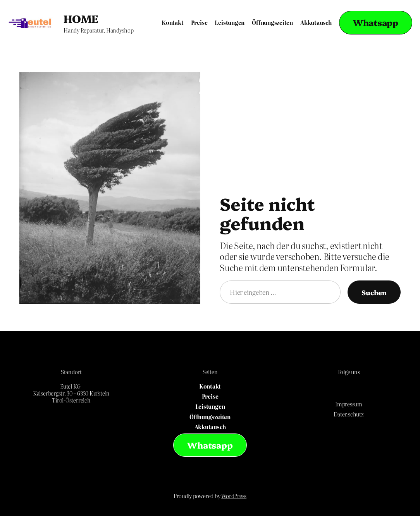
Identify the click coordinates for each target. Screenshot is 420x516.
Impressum (349, 404)
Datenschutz (349, 414)
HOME (81, 18)
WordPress (234, 496)
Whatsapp (376, 22)
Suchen (374, 292)
